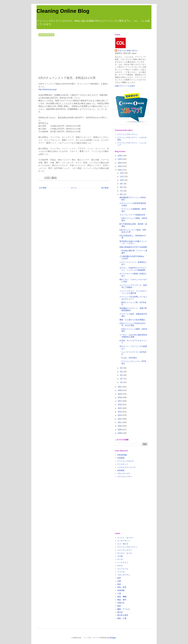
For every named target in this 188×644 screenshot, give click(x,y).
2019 (120, 394)
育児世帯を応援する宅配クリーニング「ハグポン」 (133, 242)
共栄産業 (121, 458)
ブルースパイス (124, 473)
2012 (120, 419)
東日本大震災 (123, 615)
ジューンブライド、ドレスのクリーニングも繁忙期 (133, 292)
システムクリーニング (126, 467)
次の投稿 (43, 188)
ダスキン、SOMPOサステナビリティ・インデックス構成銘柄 (133, 269)
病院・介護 (122, 618)
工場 (119, 593)
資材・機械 (122, 597)
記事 (119, 581)
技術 (119, 584)
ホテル (120, 566)
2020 (120, 390)
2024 (120, 163)
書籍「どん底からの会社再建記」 (133, 320)
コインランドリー (125, 550)
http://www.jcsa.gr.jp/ (48, 89)
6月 (122, 194)
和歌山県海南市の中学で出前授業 (133, 247)
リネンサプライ (124, 575)
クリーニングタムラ (125, 461)
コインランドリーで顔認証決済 (132, 215)
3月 (122, 375)
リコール (121, 572)
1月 (122, 382)
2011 (120, 422)
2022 (120, 170)
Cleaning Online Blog (63, 11)
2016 (120, 404)
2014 (120, 412)
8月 (122, 187)
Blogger (113, 638)
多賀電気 (121, 470)
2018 (120, 397)
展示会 (120, 612)
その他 (120, 556)
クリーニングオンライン (128, 51)
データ (120, 559)
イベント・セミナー (125, 538)
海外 (119, 578)
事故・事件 (122, 600)
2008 (120, 433)
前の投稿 (105, 188)
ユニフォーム (123, 569)
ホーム (74, 188)
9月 (122, 184)
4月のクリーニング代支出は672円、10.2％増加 (132, 324)
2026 (120, 156)
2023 (120, 166)
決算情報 (121, 590)
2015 (120, 408)
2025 (120, 159)
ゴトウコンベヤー (125, 477)
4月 (122, 372)
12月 (122, 173)
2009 (120, 430)
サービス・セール (125, 553)
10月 (122, 180)
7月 (122, 191)
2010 (120, 426)
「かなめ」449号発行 (128, 358)
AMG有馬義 (122, 455)
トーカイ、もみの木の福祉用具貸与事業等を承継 (133, 336)
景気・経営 (122, 587)
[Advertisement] (74, 55)
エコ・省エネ (123, 544)
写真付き (121, 603)
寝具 (119, 606)
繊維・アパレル (124, 609)
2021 (120, 387)
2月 (122, 379)
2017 (120, 401)
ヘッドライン (123, 562)
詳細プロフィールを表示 (125, 86)
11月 (122, 176)
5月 (122, 368)
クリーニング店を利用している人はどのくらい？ (133, 298)
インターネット (124, 541)
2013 (120, 415)
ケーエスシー (123, 464)
